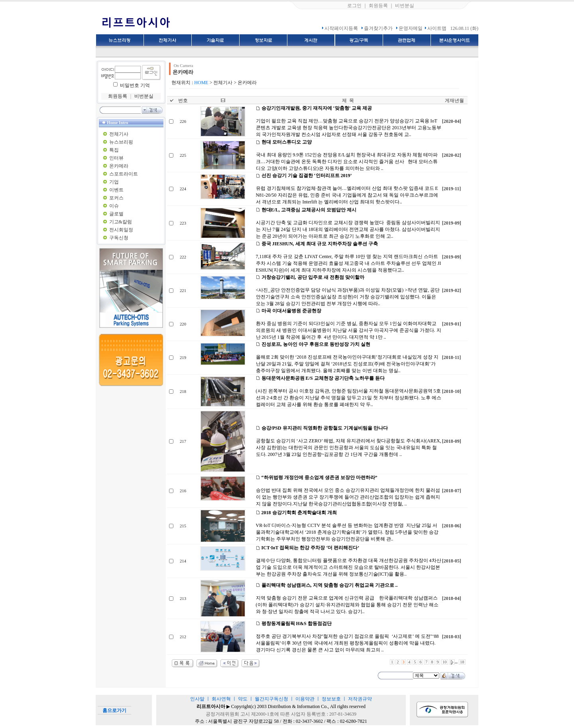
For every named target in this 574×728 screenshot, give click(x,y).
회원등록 (378, 6)
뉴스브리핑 (121, 142)
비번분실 (405, 6)
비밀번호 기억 (135, 85)
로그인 (354, 6)
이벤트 (116, 190)
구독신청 (119, 238)
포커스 (116, 198)
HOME (201, 83)
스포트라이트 (124, 174)
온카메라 (119, 166)
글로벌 (116, 214)
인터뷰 (116, 158)
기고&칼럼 (121, 222)
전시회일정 (121, 230)
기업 (114, 182)
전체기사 (119, 134)
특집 (114, 150)
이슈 (114, 206)
